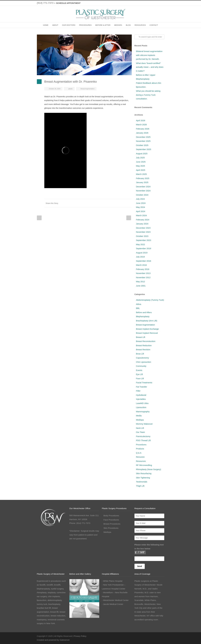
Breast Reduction (144, 345)
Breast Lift (141, 337)
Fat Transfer (142, 387)
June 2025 (141, 162)
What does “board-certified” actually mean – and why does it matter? (150, 67)
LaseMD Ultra (142, 403)
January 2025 (142, 182)
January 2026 (142, 133)
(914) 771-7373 (45, 3)
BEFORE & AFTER (103, 25)
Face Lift (140, 378)
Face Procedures (111, 520)
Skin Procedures (111, 528)
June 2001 (141, 286)
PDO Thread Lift (143, 440)
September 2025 (144, 149)
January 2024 (142, 224)
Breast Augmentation (88, 89)
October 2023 (142, 236)
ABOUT (55, 25)
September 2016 (144, 261)
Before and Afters (144, 312)
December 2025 (143, 137)
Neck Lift (140, 428)
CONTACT (154, 25)
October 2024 (142, 195)
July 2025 (140, 158)
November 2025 (143, 141)
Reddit (107, 203)
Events (139, 370)
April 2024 (141, 211)
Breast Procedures (112, 524)
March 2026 (141, 125)
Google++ (124, 203)
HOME (46, 25)
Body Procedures (111, 516)
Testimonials (142, 482)
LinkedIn (102, 203)
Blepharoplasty (143, 316)
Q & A (139, 453)
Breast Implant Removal (147, 333)
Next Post (129, 218)
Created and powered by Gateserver (53, 640)
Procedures (141, 445)
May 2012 (141, 282)
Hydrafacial (141, 395)
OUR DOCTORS (69, 25)
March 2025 (141, 174)
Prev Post (39, 218)
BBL (138, 308)
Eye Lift (139, 374)
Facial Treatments (144, 383)
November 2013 (143, 273)
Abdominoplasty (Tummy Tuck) (150, 300)
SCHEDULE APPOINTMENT (68, 3)
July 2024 (140, 199)
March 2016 (141, 265)
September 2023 (144, 240)
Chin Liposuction (144, 362)
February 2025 (143, 178)
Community (141, 366)
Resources (141, 461)
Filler (138, 391)
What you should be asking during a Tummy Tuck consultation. (148, 95)
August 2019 (142, 253)
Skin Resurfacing (144, 473)
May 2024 (141, 207)
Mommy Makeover (144, 424)
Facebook (91, 203)
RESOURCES (140, 25)
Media (139, 416)
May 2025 (141, 166)
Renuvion (140, 457)
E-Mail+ (129, 203)
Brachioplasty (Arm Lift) (147, 321)
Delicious (118, 203)
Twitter (97, 203)
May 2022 (141, 244)
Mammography (143, 412)
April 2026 (141, 120)
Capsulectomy (143, 358)
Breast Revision (143, 349)
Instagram (156, 636)
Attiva (139, 304)
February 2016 (143, 269)
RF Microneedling (144, 465)
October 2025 (142, 145)
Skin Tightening (143, 478)
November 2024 (143, 191)
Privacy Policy (80, 636)
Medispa (140, 420)
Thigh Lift (140, 486)
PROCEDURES (85, 25)
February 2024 (143, 220)
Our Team (141, 432)
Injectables (141, 399)
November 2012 (143, 277)
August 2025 (142, 154)
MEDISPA (118, 25)
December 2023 (143, 228)
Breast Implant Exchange (147, 329)
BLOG (128, 25)
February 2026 (143, 129)
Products (140, 449)
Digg (113, 203)
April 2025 (141, 170)
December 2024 (143, 187)
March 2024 (141, 215)
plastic (71, 89)
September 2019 (144, 248)
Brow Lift (140, 354)
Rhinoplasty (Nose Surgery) (149, 469)
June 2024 (141, 203)
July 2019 (140, 257)
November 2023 (143, 232)
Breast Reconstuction (146, 341)
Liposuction (141, 407)
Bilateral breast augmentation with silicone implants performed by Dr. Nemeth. (149, 55)
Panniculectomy (143, 436)
